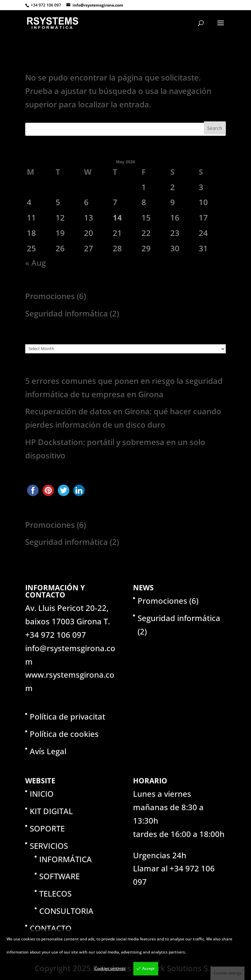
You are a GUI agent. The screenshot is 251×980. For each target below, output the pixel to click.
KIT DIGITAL (51, 811)
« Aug (35, 263)
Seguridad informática (67, 313)
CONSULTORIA (66, 911)
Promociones (50, 296)
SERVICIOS (49, 846)
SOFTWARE (59, 876)
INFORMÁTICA (66, 859)
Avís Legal (48, 751)
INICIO (42, 794)
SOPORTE (47, 828)
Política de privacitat (67, 716)
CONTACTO (51, 928)
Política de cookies (64, 734)
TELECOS (55, 893)
